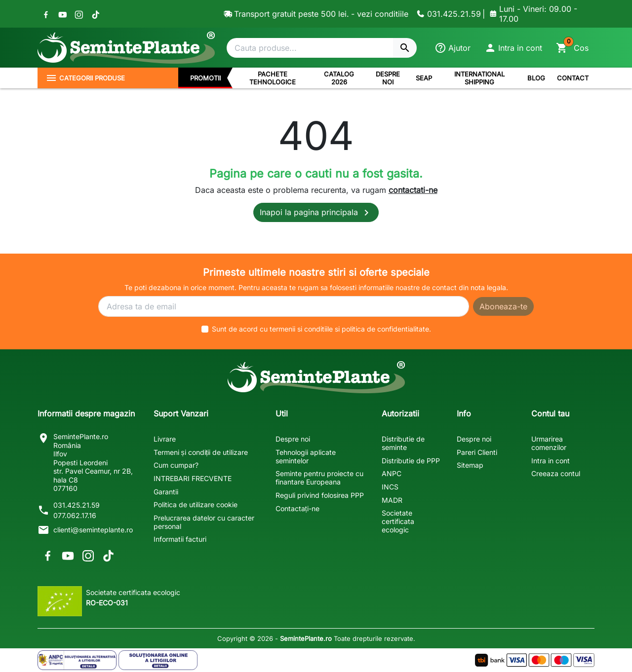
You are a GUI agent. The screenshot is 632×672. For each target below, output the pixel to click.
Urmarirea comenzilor (549, 443)
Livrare (165, 439)
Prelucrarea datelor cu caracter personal (204, 522)
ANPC (392, 473)
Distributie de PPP (411, 461)
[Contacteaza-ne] (447, 14)
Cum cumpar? (176, 465)
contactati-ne (413, 190)
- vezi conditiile (380, 14)
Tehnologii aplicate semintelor (306, 456)
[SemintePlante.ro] (126, 48)
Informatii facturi (180, 539)
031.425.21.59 (77, 505)
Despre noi (293, 439)
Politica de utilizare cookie (196, 504)
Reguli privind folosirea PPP (320, 495)
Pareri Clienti (477, 452)
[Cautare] (310, 48)
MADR (392, 500)
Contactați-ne (297, 508)
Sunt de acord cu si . (321, 329)
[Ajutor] (453, 48)
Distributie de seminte (403, 443)
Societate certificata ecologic (398, 521)
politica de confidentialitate (385, 329)
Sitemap (470, 465)
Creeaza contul (556, 473)
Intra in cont (551, 461)
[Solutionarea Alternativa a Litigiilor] (77, 660)
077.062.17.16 (75, 515)
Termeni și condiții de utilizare (201, 452)
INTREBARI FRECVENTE (193, 478)
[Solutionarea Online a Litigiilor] (158, 660)
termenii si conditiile (301, 329)
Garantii (166, 492)
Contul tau (550, 413)
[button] (513, 48)
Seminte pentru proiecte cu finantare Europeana (319, 478)
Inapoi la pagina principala (316, 213)
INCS (390, 487)
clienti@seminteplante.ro (93, 530)
